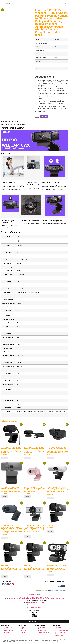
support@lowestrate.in (30, 602)
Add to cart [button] (5, 458)
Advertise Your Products (44, 632)
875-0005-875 (32, 599)
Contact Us (7, 632)
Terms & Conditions (60, 635)
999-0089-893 (53, 599)
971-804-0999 (61, 599)
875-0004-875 (24, 599)
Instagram (24, 630)
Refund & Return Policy (60, 632)
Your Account (58, 627)
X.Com (23, 629)
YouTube (23, 632)
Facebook (23, 627)
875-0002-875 (10, 599)
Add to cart (44, 116)
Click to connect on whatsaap (35, 605)
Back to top (35, 622)
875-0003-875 (17, 599)
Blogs (6, 629)
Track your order (59, 629)
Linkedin (23, 634)
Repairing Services (9, 630)
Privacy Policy (58, 634)
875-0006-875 (39, 599)
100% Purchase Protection (61, 630)
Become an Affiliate (43, 630)
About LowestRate (9, 627)
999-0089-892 (46, 599)
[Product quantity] (37, 116)
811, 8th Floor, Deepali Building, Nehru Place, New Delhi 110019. (35, 597)
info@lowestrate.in (41, 602)
